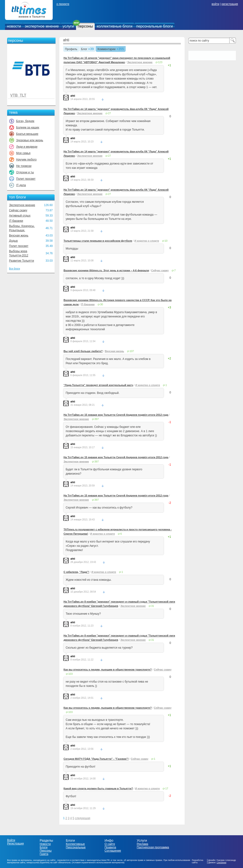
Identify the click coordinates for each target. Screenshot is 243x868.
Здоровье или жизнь (30, 140)
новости (14, 26)
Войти (11, 840)
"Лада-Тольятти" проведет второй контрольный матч (98, 385)
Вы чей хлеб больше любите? (83, 351)
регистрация (230, 4)
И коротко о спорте (147, 241)
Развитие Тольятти (21, 261)
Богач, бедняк (25, 121)
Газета (44, 854)
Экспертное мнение (22, 205)
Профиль (71, 49)
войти (215, 4)
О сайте (110, 844)
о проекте (63, 4)
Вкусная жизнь (19, 236)
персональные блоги (154, 26)
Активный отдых (20, 216)
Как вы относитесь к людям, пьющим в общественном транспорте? (108, 670)
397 (97, 419)
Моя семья (23, 153)
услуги (68, 26)
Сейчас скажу (18, 210)
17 (167, 788)
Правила (110, 847)
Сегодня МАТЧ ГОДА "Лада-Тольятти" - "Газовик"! (96, 759)
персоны (85, 26)
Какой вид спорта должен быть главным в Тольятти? (98, 788)
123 (160, 62)
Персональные (76, 847)
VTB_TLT (18, 95)
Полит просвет (26, 179)
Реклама (142, 844)
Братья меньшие (27, 134)
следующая (83, 818)
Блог (84, 49)
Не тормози (24, 166)
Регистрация (15, 844)
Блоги (44, 847)
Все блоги (14, 269)
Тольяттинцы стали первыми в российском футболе (98, 241)
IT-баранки (16, 221)
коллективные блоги (114, 26)
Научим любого (26, 160)
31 (153, 606)
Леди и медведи (27, 147)
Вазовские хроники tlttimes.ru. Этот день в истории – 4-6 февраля (106, 270)
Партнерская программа (153, 847)
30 (102, 304)
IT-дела (21, 185)
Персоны (46, 851)
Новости (45, 844)
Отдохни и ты (25, 172)
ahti (66, 40)
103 (70, 674)
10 (166, 241)
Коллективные (75, 844)
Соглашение (113, 851)
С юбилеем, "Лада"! (76, 572)
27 (109, 113)
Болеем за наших (28, 127)
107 (132, 351)
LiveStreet (222, 863)
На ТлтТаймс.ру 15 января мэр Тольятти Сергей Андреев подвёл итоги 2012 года (116, 415)
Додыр (13, 241)
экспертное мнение (42, 26)
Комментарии (107, 49)
